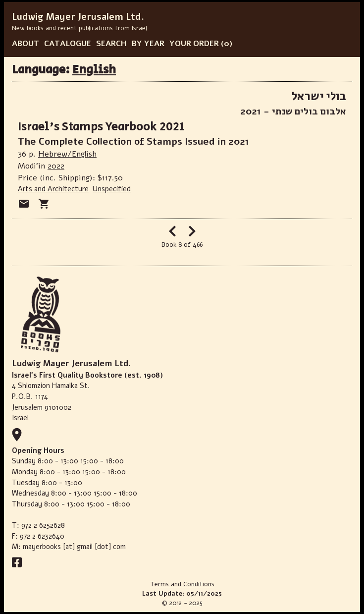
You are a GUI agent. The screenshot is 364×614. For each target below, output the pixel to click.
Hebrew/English (67, 154)
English (94, 70)
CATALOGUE (68, 44)
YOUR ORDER (194, 44)
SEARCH (111, 44)
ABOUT (26, 44)
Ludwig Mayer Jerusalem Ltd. (78, 17)
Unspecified (112, 189)
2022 (56, 166)
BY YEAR (148, 44)
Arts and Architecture (53, 189)
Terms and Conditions (182, 584)
